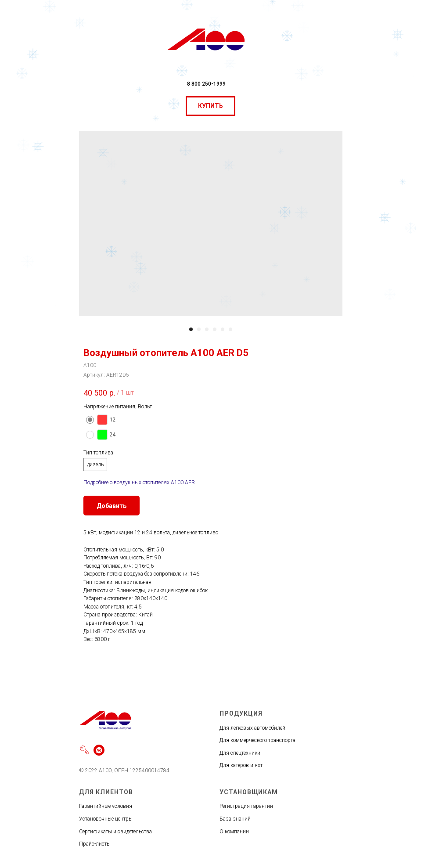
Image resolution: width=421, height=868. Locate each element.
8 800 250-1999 (206, 84)
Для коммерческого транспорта (257, 740)
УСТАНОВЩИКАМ (249, 792)
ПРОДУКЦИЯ (241, 713)
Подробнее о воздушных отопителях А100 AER (139, 483)
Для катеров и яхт (241, 765)
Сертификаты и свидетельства (115, 832)
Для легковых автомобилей (252, 728)
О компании (234, 832)
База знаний (235, 819)
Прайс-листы (95, 844)
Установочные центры (106, 819)
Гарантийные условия (106, 806)
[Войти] (85, 750)
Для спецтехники (240, 753)
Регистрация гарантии (246, 806)
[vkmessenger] (99, 750)
